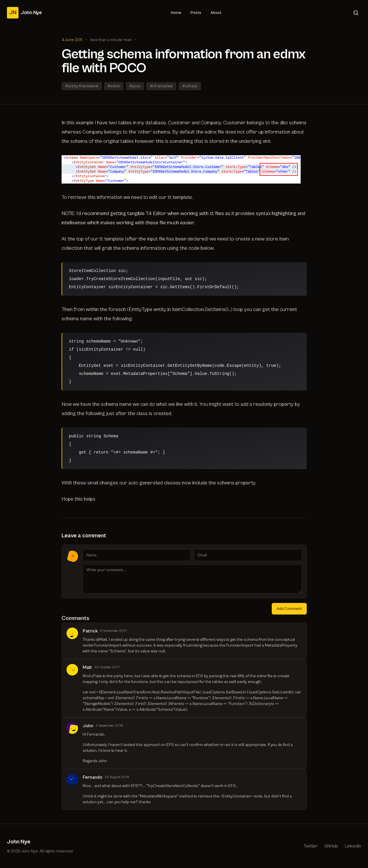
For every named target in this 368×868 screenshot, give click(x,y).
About (216, 13)
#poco (135, 86)
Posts (196, 13)
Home (176, 13)
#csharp (190, 86)
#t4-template (161, 86)
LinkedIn (353, 846)
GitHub (331, 846)
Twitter (310, 846)
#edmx (114, 86)
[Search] (356, 13)
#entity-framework (82, 86)
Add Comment (289, 609)
